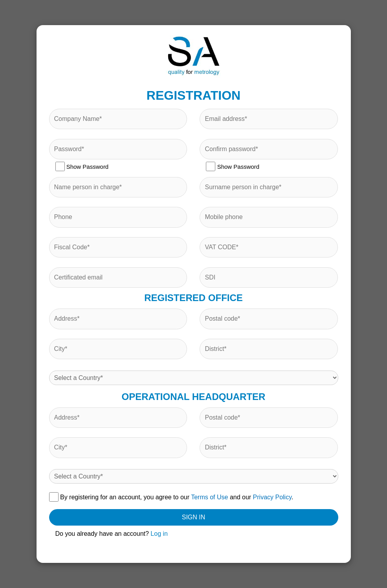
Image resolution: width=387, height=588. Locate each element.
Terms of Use (209, 497)
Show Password (82, 166)
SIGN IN (194, 517)
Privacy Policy (272, 497)
